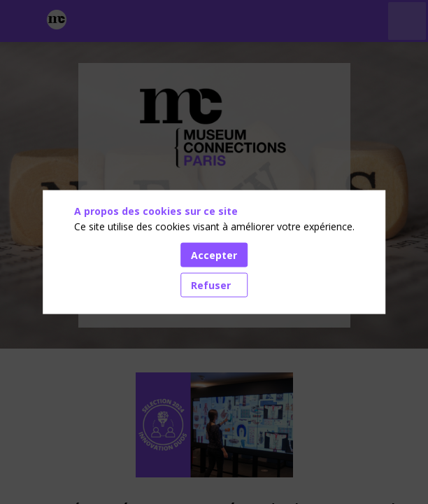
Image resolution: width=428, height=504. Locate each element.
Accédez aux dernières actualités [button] (214, 294)
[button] (21, 21)
